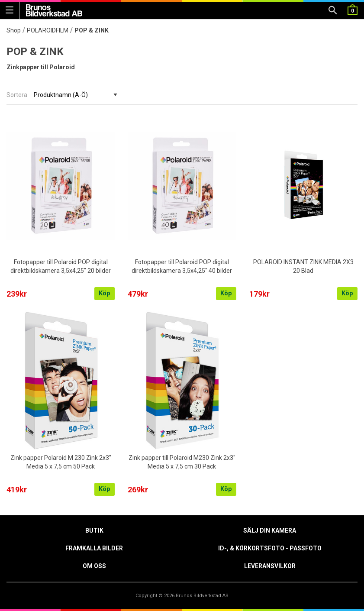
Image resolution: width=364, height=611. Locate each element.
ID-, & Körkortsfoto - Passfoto (270, 548)
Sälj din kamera (270, 530)
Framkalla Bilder (94, 548)
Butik (94, 530)
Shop (14, 30)
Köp (105, 293)
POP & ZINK (92, 30)
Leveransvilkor (270, 566)
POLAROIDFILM (48, 30)
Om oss (94, 566)
